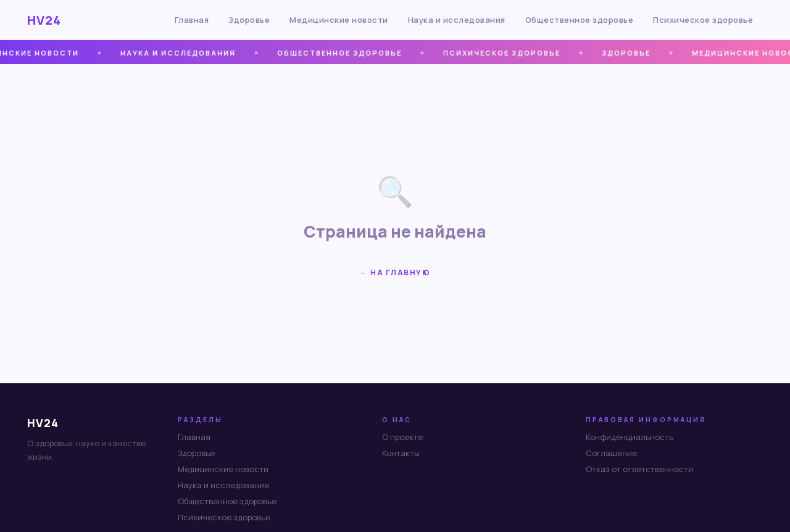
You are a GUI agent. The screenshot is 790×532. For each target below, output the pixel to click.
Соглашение (611, 453)
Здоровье (249, 20)
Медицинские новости (339, 20)
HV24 (44, 20)
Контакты (401, 453)
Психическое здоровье (703, 20)
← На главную (395, 272)
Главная (192, 20)
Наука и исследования (457, 20)
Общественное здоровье (580, 20)
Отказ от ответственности (639, 469)
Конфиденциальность (630, 437)
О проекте (402, 437)
